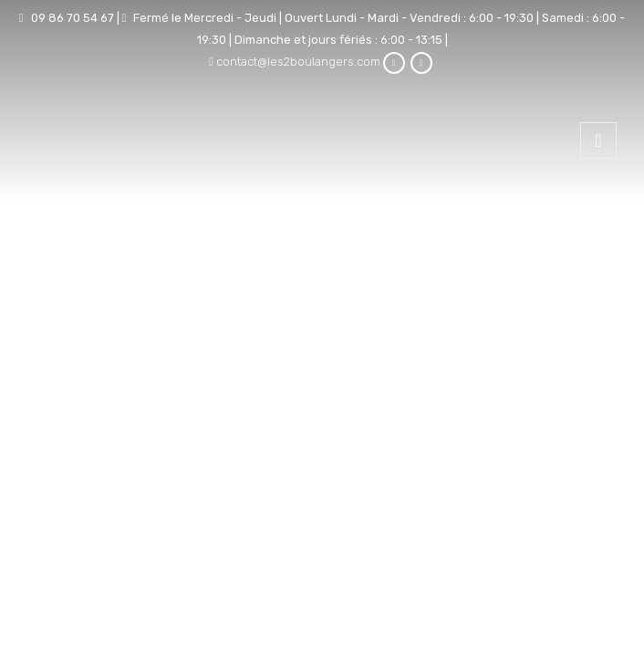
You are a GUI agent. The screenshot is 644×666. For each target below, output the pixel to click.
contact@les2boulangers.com (298, 62)
